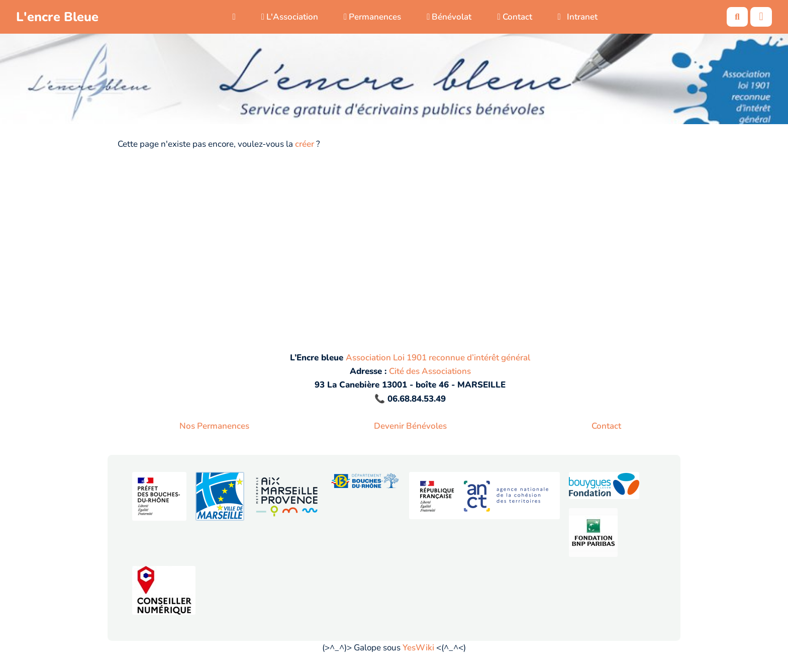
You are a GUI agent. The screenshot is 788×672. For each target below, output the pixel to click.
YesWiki (418, 648)
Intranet (578, 17)
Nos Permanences (214, 426)
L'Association (290, 17)
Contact (514, 17)
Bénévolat (449, 17)
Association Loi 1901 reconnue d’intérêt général (438, 358)
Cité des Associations (430, 371)
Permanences (372, 17)
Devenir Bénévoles (410, 426)
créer (305, 144)
